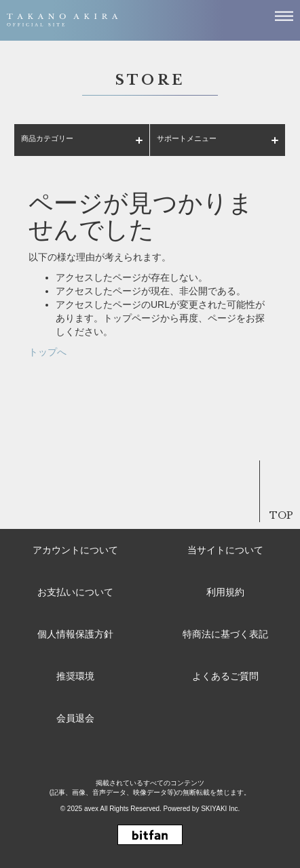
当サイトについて (225, 550)
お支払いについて (75, 592)
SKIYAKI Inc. (220, 809)
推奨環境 (75, 676)
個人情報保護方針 (75, 634)
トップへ (48, 352)
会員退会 (75, 718)
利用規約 (225, 592)
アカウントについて (75, 550)
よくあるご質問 (225, 676)
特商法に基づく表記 (225, 634)
